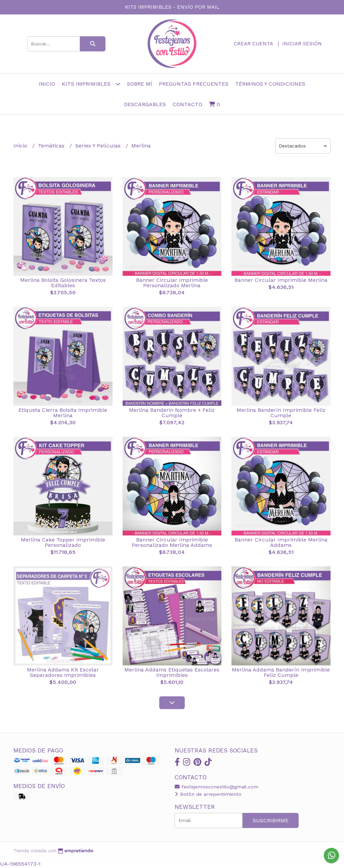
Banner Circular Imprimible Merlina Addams (281, 542)
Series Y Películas (99, 146)
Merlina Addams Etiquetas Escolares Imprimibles (172, 672)
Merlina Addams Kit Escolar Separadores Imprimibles (63, 672)
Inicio (47, 84)
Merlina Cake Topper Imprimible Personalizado (63, 542)
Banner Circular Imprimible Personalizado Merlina (172, 283)
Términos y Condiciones (270, 84)
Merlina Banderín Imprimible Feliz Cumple (281, 413)
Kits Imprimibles (91, 84)
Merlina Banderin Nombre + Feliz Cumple (172, 413)
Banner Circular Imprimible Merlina (281, 280)
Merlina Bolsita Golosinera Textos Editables (63, 283)
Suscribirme (271, 820)
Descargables (145, 104)
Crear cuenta (253, 44)
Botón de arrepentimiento (208, 794)
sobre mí (140, 84)
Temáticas (52, 146)
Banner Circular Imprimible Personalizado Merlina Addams (172, 542)
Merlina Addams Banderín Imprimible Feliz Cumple (281, 672)
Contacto (187, 104)
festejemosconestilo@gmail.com (217, 787)
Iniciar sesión (302, 44)
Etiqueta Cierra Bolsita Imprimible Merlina (63, 413)
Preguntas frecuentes (194, 84)
